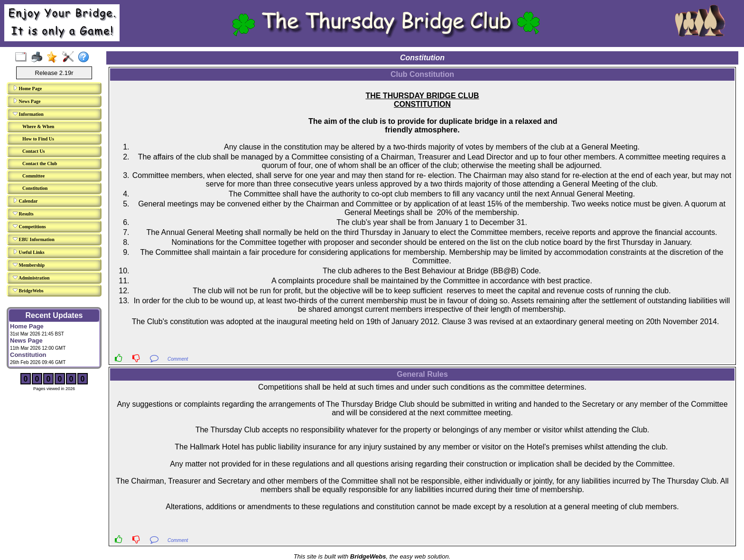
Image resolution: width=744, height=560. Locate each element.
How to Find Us (38, 139)
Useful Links (29, 252)
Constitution (35, 188)
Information (28, 114)
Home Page (27, 88)
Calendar (25, 201)
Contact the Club (40, 163)
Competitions (29, 226)
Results (23, 214)
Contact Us (34, 151)
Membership (29, 265)
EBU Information (34, 239)
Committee (33, 176)
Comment (178, 359)
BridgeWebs (28, 290)
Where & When (38, 126)
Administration (31, 278)
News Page (27, 101)
